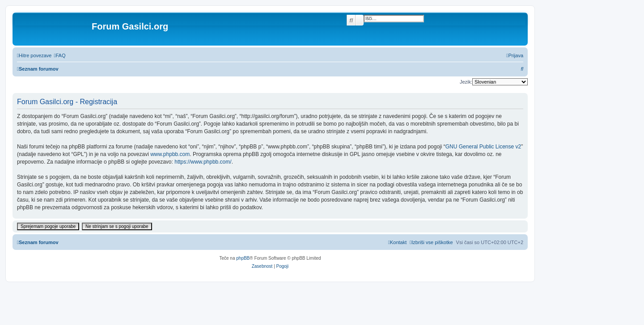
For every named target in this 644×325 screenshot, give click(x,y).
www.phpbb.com (170, 154)
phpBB (243, 258)
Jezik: (466, 82)
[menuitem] (59, 55)
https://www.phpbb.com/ (203, 162)
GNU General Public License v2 (483, 147)
